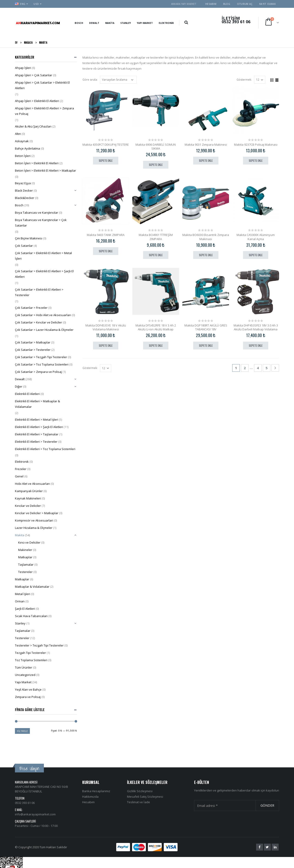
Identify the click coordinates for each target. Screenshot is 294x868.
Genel (19, 476)
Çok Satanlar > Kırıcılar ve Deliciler (38, 322)
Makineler (25, 550)
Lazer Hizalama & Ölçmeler (34, 528)
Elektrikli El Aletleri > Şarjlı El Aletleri (39, 427)
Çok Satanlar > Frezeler (31, 308)
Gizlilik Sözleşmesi (140, 774)
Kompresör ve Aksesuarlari (34, 520)
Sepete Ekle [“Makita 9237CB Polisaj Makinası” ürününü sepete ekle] (256, 160)
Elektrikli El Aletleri (27, 394)
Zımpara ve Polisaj (28, 697)
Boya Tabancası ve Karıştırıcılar (37, 213)
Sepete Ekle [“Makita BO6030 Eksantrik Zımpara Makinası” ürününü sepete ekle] (206, 255)
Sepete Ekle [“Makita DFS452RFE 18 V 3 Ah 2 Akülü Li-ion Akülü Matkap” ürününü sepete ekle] (156, 345)
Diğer (19, 386)
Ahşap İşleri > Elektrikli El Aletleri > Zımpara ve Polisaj (44, 111)
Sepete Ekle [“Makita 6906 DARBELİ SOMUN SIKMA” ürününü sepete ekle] (156, 165)
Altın (18, 134)
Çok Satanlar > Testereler (33, 350)
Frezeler (21, 469)
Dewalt (94, 23)
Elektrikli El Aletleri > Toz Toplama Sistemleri (45, 449)
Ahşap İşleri (23, 68)
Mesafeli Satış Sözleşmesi (145, 780)
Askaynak (22, 141)
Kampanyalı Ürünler (29, 491)
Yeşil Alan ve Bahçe (28, 689)
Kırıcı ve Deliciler (29, 542)
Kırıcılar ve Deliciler (28, 506)
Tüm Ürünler (24, 667)
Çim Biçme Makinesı (29, 238)
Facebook (260, 831)
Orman (20, 601)
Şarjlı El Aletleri (25, 609)
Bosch (79, 23)
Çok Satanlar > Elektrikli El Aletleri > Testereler (39, 292)
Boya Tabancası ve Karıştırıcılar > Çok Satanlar (41, 223)
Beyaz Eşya (23, 183)
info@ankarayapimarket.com (35, 798)
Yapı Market (145, 23)
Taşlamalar (26, 564)
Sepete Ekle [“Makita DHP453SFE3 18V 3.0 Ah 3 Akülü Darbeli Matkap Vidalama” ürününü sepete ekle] (256, 345)
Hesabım (211, 4)
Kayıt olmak (267, 4)
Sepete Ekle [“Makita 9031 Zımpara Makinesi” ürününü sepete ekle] (206, 160)
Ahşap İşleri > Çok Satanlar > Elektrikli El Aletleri (42, 85)
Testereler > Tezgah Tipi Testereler (39, 645)
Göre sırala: (90, 80)
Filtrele (22, 731)
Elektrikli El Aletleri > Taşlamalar (37, 434)
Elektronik (166, 23)
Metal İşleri (23, 594)
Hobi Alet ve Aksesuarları (32, 484)
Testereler (25, 572)
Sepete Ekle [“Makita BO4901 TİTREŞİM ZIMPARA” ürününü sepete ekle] (156, 255)
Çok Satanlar (24, 246)
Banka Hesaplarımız (96, 774)
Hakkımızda (90, 780)
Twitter (267, 831)
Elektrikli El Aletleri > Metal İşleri (37, 420)
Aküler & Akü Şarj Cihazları (33, 126)
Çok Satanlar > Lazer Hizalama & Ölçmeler (44, 330)
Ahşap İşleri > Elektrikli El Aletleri (37, 101)
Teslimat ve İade (139, 786)
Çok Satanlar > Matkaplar (33, 342)
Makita (110, 23)
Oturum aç (245, 4)
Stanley (126, 23)
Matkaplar (25, 557)
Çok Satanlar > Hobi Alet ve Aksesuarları (43, 315)
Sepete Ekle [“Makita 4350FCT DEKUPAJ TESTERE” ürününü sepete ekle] (106, 160)
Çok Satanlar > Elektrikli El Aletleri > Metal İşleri (43, 256)
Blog (227, 4)
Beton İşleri (23, 156)
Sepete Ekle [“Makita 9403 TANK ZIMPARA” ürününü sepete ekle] (106, 251)
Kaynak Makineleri (28, 498)
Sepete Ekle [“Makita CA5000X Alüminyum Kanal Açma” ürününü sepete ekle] (256, 255)
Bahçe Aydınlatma (27, 148)
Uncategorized (25, 675)
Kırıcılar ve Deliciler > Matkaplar (37, 513)
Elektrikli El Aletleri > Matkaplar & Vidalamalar (37, 404)
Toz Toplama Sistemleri (31, 660)
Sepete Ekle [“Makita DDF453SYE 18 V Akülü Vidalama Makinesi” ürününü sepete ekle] (106, 345)
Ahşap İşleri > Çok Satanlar (34, 75)
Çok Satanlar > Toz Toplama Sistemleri (42, 364)
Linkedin (275, 831)
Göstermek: (244, 80)
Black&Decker (25, 198)
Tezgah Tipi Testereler (30, 653)
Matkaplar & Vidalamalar (32, 587)
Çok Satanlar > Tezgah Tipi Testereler (41, 357)
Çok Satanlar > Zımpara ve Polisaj (38, 372)
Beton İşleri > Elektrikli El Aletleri (37, 163)
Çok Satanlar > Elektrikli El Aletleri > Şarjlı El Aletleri (44, 274)
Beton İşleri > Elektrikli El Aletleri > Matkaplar (45, 170)
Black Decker (24, 190)
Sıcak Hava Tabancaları (31, 616)
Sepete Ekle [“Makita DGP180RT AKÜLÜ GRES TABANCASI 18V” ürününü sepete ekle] (206, 345)
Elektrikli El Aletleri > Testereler (36, 442)
